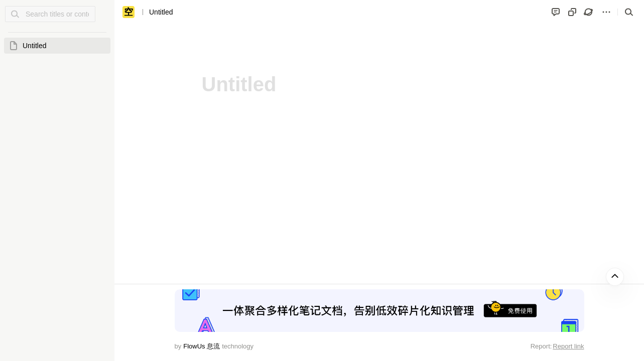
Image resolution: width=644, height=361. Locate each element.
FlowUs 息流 (202, 346)
